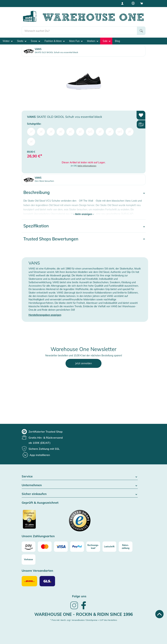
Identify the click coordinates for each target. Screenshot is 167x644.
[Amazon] (29, 547)
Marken (93, 41)
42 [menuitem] (80, 132)
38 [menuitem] (41, 132)
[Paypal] (77, 547)
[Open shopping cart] (142, 3)
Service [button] (80, 476)
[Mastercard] (45, 547)
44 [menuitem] (110, 132)
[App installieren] (36, 455)
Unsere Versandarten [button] (37, 571)
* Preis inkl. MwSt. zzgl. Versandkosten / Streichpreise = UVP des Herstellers (84, 620)
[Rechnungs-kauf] (93, 547)
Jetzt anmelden (83, 363)
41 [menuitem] (70, 132)
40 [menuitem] (61, 132)
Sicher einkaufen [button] (80, 494)
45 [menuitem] (130, 132)
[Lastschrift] (109, 547)
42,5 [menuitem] (90, 132)
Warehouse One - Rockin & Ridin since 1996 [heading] (84, 614)
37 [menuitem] (31, 132)
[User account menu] (123, 3)
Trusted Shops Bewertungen (51, 239)
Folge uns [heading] (79, 596)
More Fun (76, 41)
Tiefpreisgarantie (84, 3)
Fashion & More (55, 41)
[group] (42, 432)
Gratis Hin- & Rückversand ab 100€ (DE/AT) (46, 3)
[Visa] (61, 547)
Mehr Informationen (87, 166)
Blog (117, 41)
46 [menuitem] (31, 142)
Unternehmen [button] (80, 485)
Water (8, 41)
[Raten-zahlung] (126, 547)
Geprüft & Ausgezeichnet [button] (40, 503)
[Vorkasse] (29, 560)
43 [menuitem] (100, 132)
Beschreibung (37, 192)
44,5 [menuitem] (120, 132)
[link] (74, 609)
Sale (107, 41)
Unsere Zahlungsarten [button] (38, 536)
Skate (22, 41)
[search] (79, 31)
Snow (35, 41)
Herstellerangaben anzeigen (45, 315)
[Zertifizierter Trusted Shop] (36, 521)
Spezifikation (36, 226)
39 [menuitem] (51, 132)
